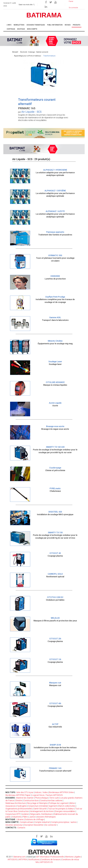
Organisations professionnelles (19, 809)
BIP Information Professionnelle (50, 857)
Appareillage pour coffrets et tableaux (28, 56)
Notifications (34, 859)
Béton (72, 803)
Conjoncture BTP (13, 814)
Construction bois (31, 800)
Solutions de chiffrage (34, 819)
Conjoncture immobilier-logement (43, 806)
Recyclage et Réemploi (37, 803)
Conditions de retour (70, 859)
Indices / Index (41, 792)
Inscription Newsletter (34, 825)
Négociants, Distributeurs (41, 814)
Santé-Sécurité (40, 809)
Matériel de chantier (25, 798)
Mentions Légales (73, 857)
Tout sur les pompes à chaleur (61, 809)
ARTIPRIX (23, 859)
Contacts (21, 828)
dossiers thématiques (46, 817)
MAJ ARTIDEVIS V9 (44, 862)
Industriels (17, 817)
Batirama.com (19, 857)
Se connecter (51, 825)
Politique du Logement (59, 803)
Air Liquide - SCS (31, 112)
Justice (32, 817)
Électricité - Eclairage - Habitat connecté (34, 52)
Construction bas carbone (51, 800)
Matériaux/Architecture (16, 803)
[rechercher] (34, 4)
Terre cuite (54, 798)
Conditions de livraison (51, 859)
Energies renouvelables (65, 811)
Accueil (15, 52)
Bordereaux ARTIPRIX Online (61, 792)
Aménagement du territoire (42, 811)
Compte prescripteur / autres (64, 822)
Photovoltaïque (41, 798)
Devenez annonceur (14, 825)
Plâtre (25, 817)
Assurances (11, 806)
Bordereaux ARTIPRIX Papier (18, 795)
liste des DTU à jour (25, 792)
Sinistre (19, 800)
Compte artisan (27, 822)
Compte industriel (42, 822)
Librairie (20, 819)
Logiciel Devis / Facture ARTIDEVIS (47, 795)
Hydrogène (22, 806)
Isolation (25, 814)
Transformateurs (49, 56)
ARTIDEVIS (12, 859)
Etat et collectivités (67, 806)
